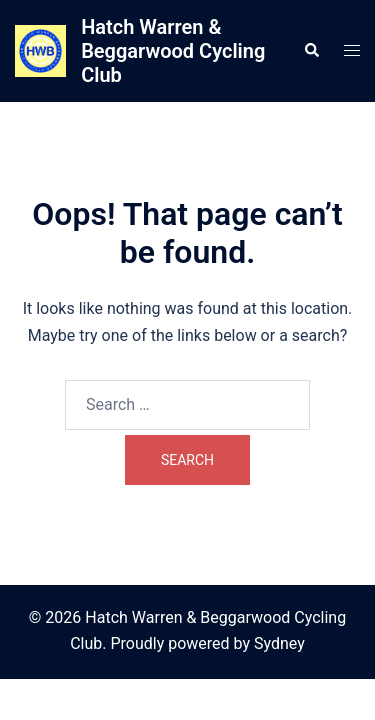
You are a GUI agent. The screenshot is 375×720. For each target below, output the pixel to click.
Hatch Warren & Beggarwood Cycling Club (173, 51)
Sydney (279, 643)
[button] (311, 51)
